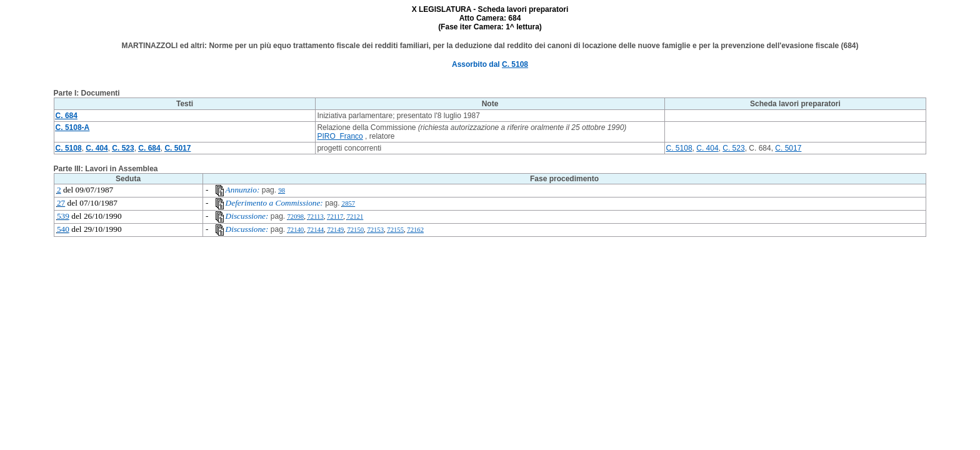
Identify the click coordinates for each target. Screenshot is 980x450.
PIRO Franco (340, 136)
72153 (375, 230)
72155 (395, 230)
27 (61, 203)
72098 (296, 217)
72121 (355, 217)
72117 (335, 217)
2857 (348, 203)
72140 (296, 230)
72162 (415, 230)
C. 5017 (788, 148)
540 (63, 229)
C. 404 (707, 148)
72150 (355, 230)
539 (63, 216)
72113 (315, 217)
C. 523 (733, 148)
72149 (335, 230)
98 (282, 190)
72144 (315, 230)
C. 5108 (515, 64)
